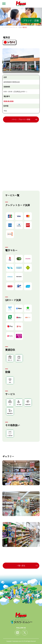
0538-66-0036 (9, 101)
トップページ (6, 27)
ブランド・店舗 (17, 27)
